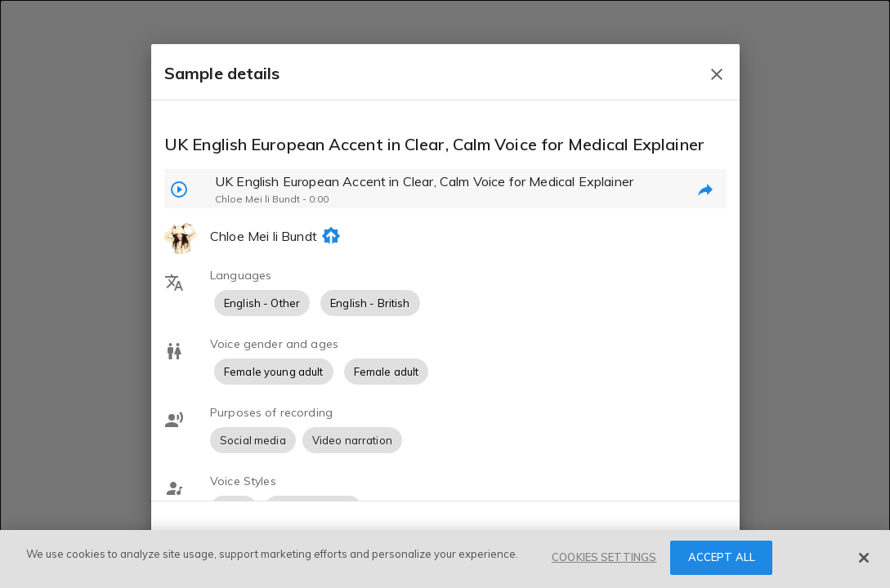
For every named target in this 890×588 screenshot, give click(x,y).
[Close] (864, 558)
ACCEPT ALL (722, 557)
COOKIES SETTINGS (604, 557)
